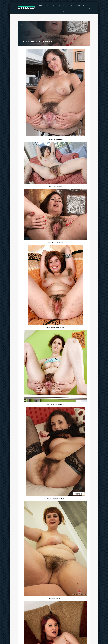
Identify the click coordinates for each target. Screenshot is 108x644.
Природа (77, 5)
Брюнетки (41, 5)
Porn (84, 5)
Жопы (49, 5)
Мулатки (62, 11)
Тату (64, 5)
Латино (70, 5)
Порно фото (57, 5)
